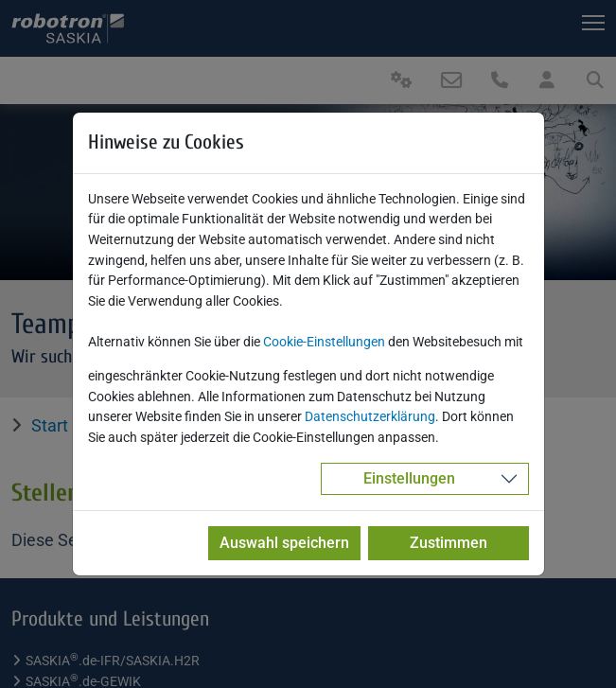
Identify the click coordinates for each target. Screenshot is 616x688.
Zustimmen (449, 543)
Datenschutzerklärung (370, 417)
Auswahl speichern (284, 543)
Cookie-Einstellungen (324, 342)
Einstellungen (409, 478)
